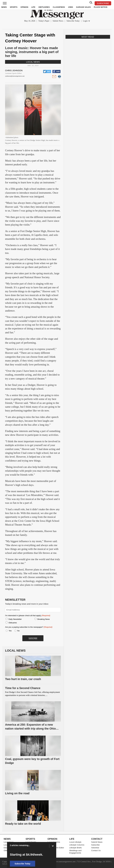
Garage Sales (83, 7)
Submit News (58, 21)
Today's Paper (44, 21)
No (18, 631)
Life (33, 7)
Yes (10, 631)
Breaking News (44, 619)
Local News (33, 62)
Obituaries (44, 7)
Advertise (95, 848)
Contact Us (96, 850)
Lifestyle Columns (77, 845)
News (4, 7)
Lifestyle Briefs (75, 848)
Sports (14, 7)
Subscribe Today (73, 21)
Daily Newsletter (15, 619)
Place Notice (101, 7)
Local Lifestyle (75, 842)
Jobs (70, 7)
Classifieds (59, 7)
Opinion (24, 7)
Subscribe (95, 845)
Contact (97, 839)
